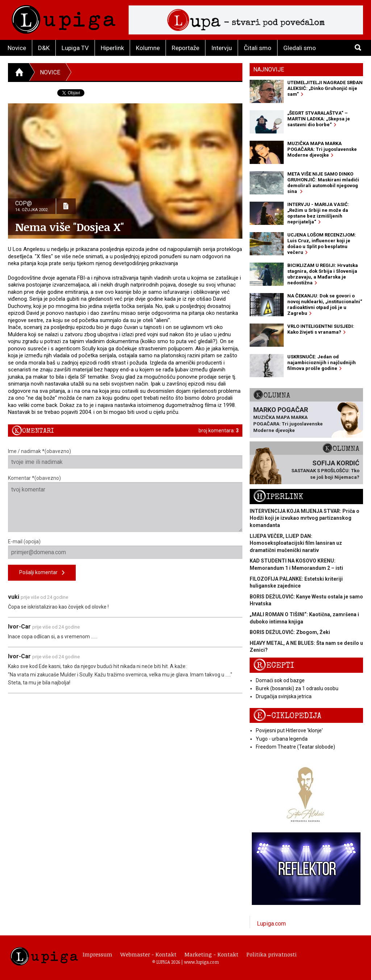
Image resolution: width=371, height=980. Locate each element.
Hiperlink (112, 48)
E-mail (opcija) (125, 549)
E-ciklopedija (287, 716)
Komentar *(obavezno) (125, 504)
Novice (17, 48)
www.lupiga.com (201, 962)
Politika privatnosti (272, 954)
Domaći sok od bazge (280, 680)
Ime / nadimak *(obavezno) (125, 458)
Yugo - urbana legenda (282, 739)
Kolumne (148, 48)
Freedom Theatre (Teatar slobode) (295, 747)
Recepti (274, 665)
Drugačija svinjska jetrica (284, 696)
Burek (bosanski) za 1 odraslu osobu (297, 688)
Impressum (97, 954)
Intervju (222, 48)
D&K (44, 48)
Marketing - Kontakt (211, 954)
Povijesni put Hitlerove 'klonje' (289, 730)
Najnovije (269, 69)
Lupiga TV (75, 48)
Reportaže (185, 48)
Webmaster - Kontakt (148, 954)
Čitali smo (258, 48)
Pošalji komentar (42, 573)
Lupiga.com (271, 924)
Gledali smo (300, 48)
